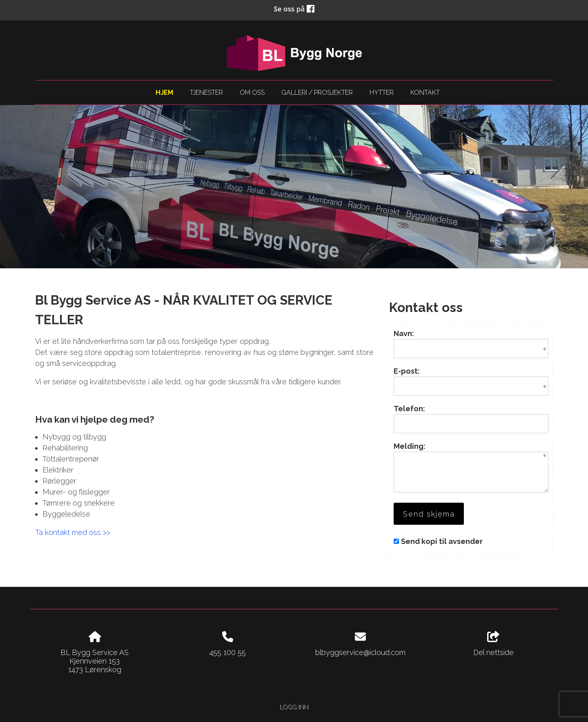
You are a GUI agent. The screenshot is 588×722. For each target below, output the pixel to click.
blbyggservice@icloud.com (360, 652)
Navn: (404, 333)
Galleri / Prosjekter (317, 92)
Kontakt (425, 92)
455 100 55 (228, 652)
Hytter (382, 92)
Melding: (410, 446)
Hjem (164, 92)
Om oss (252, 92)
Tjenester (206, 92)
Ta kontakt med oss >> (73, 532)
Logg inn (294, 707)
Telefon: (409, 409)
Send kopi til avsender (442, 541)
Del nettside (493, 644)
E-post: (407, 371)
